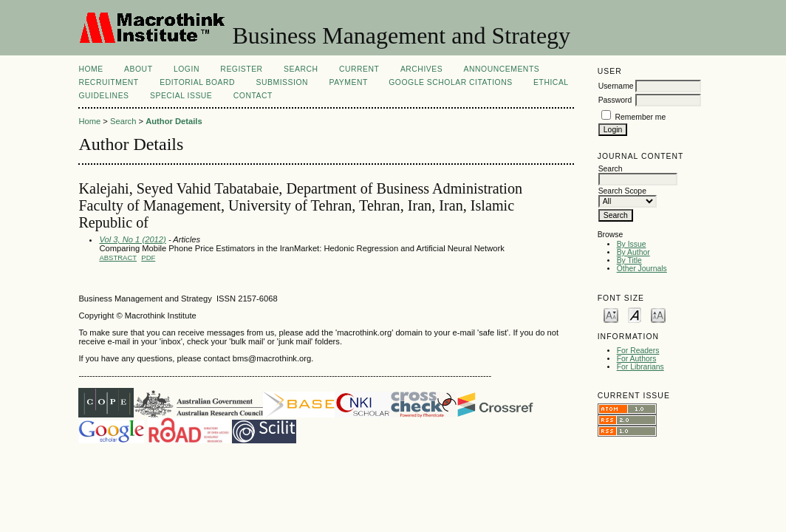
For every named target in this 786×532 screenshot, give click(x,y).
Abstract (118, 258)
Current (359, 69)
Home (90, 69)
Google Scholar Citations (450, 82)
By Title (629, 260)
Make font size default (635, 314)
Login (187, 69)
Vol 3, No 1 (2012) (132, 239)
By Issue (632, 244)
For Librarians (640, 367)
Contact (253, 96)
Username (616, 86)
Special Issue (181, 96)
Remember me (641, 117)
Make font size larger (658, 314)
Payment (348, 82)
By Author (633, 252)
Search (301, 69)
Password (615, 100)
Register (241, 69)
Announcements (502, 69)
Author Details (174, 121)
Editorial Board (197, 82)
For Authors (637, 359)
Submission (282, 82)
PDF (148, 258)
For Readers (638, 351)
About (138, 69)
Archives (421, 69)
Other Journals (642, 269)
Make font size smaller (611, 314)
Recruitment (108, 82)
